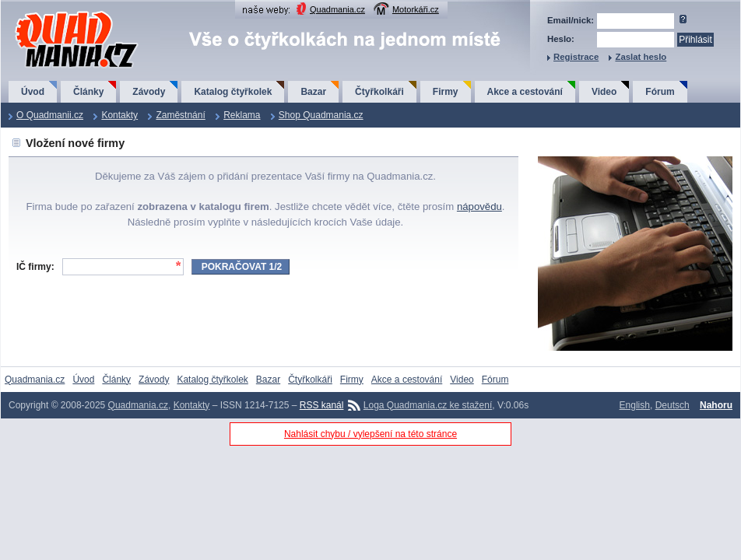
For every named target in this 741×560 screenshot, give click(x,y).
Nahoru (716, 405)
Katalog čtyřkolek (233, 92)
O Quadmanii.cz (50, 115)
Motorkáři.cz (416, 9)
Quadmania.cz (337, 9)
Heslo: (561, 39)
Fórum (660, 92)
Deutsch (673, 405)
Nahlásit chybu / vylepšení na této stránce (370, 434)
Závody (149, 92)
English (635, 405)
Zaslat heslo (641, 57)
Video (604, 92)
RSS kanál (322, 405)
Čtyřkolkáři (379, 92)
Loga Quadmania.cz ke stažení (428, 405)
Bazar (313, 92)
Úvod (33, 92)
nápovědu (479, 206)
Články (88, 92)
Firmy (446, 92)
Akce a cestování (525, 92)
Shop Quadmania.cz (321, 115)
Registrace (576, 57)
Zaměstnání (180, 115)
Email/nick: (571, 20)
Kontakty (119, 115)
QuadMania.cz (57, 12)
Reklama (242, 115)
